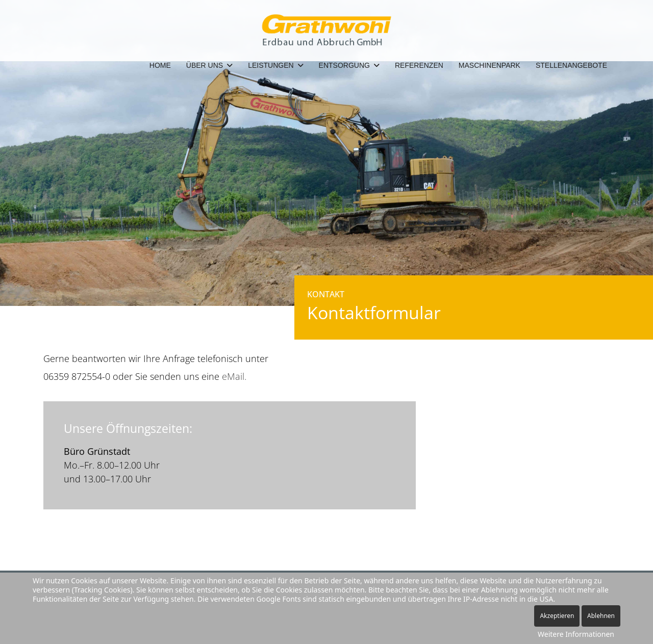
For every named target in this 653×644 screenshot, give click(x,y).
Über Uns (205, 65)
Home (160, 65)
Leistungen (271, 65)
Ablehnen (601, 616)
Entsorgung (344, 65)
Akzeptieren (557, 616)
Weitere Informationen (576, 634)
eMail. (234, 376)
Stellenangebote (571, 65)
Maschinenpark (489, 65)
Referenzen (419, 65)
